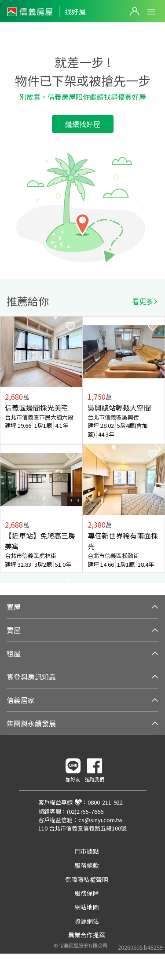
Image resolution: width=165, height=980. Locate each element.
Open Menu (151, 12)
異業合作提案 (87, 935)
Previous (7, 449)
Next (158, 449)
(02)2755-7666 (85, 811)
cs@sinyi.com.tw (100, 820)
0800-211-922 (105, 802)
